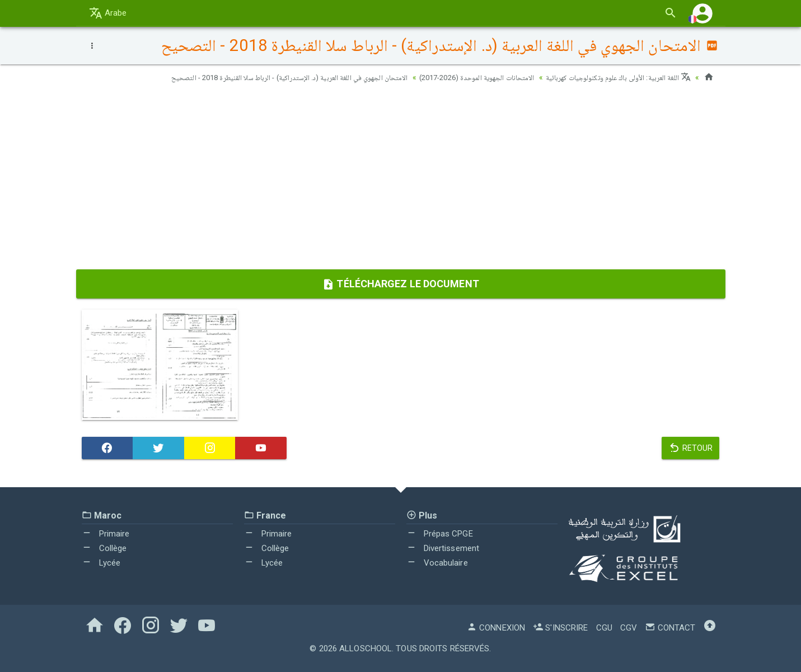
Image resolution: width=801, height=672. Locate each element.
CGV (629, 628)
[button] (702, 13)
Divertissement (443, 548)
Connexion (496, 628)
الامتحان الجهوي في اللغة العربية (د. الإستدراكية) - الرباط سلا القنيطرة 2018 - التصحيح (262, 77)
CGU (604, 628)
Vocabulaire (437, 563)
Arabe (108, 13)
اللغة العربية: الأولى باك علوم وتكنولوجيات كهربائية (613, 77)
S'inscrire (560, 628)
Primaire (106, 534)
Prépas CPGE (440, 534)
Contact (670, 628)
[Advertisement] (401, 180)
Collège (104, 548)
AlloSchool (366, 648)
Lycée (101, 563)
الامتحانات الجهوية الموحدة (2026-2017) (462, 77)
